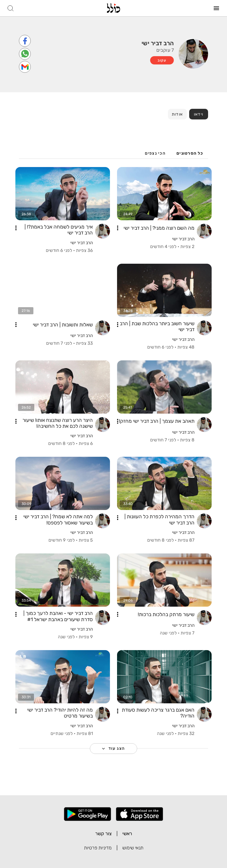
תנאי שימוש (133, 848)
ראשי (127, 834)
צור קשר (103, 834)
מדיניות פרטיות (98, 848)
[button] (118, 228)
